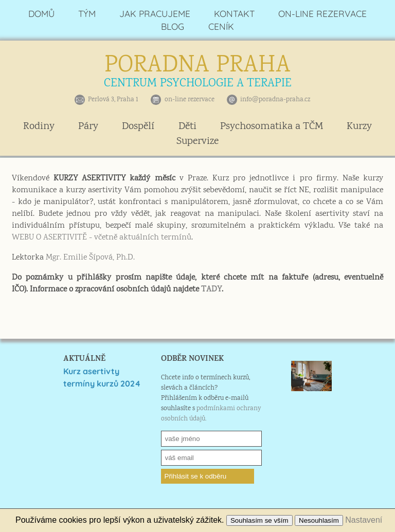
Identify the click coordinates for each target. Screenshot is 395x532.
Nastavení (364, 520)
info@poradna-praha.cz (275, 100)
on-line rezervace (190, 100)
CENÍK (221, 26)
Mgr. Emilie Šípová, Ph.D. (90, 258)
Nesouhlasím (319, 520)
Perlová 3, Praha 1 (113, 100)
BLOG (173, 26)
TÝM (87, 14)
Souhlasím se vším (259, 520)
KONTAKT (234, 14)
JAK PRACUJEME (155, 14)
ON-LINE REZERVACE (322, 14)
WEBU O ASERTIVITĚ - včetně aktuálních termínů (102, 238)
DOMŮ (41, 14)
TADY (211, 290)
